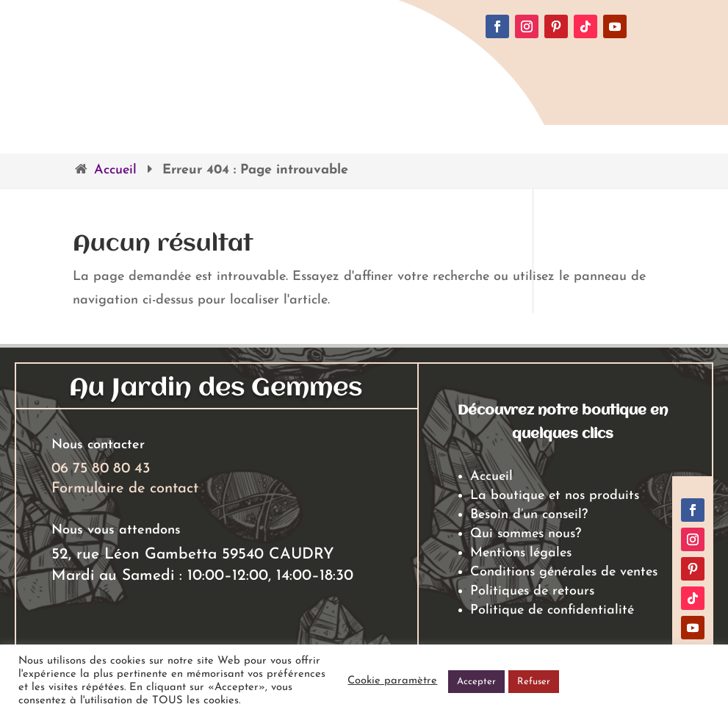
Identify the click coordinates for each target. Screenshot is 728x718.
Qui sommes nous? (526, 534)
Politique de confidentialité (552, 610)
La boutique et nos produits (555, 496)
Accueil (115, 170)
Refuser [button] (534, 682)
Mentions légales (521, 553)
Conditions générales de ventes (564, 572)
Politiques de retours (532, 591)
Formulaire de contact (125, 489)
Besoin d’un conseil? (529, 515)
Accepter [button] (476, 682)
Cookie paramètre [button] (392, 681)
